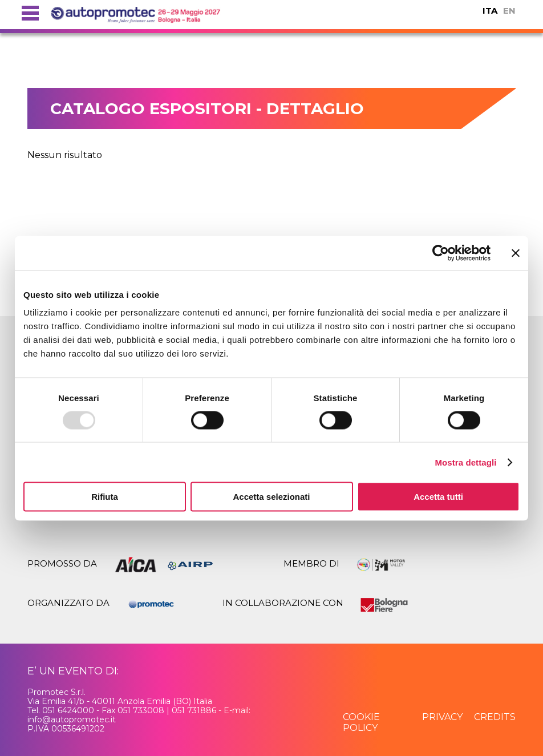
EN (509, 11)
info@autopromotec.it (72, 719)
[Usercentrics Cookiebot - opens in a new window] (441, 253)
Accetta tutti (438, 497)
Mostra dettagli (465, 462)
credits (495, 717)
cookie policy (361, 722)
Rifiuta (105, 497)
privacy (442, 717)
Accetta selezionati (271, 497)
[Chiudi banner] (516, 253)
